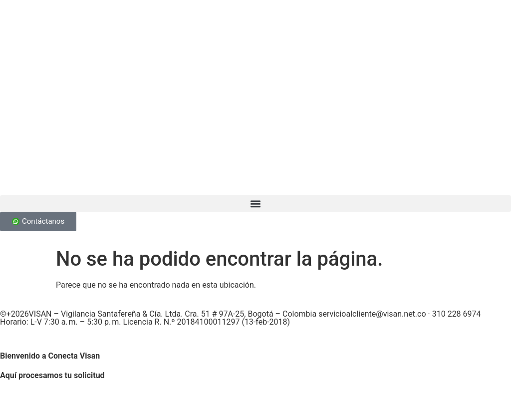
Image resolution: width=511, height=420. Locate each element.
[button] (255, 204)
